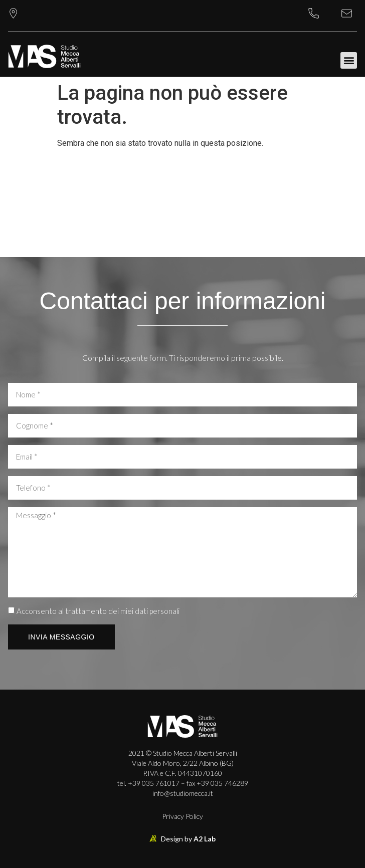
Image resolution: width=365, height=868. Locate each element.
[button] (349, 60)
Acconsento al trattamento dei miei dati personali (98, 611)
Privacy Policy (182, 816)
